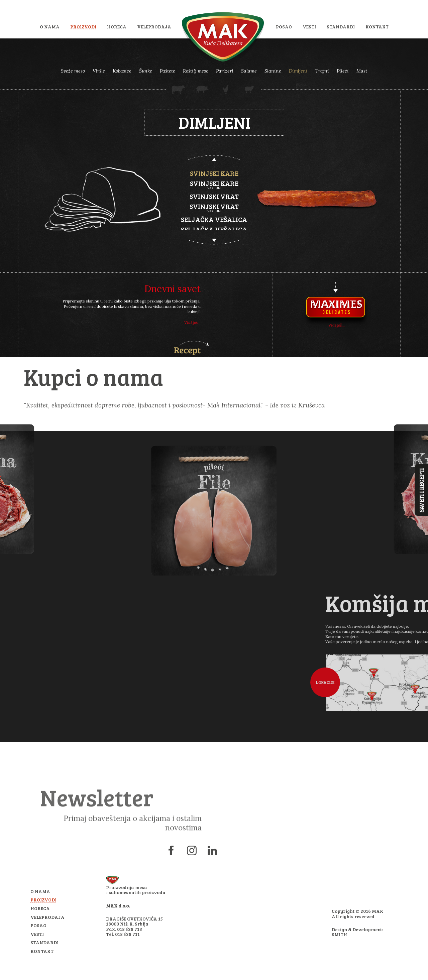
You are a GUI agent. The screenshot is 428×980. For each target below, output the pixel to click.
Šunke (146, 71)
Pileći (343, 71)
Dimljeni (298, 71)
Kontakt (377, 27)
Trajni (322, 71)
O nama (50, 27)
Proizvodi (83, 27)
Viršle (99, 71)
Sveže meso (73, 71)
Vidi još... (192, 322)
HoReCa (117, 27)
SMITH (339, 934)
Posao (284, 27)
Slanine (273, 71)
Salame (249, 71)
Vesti (309, 27)
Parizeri (225, 71)
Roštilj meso (196, 71)
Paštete (168, 71)
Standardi (341, 27)
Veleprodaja (154, 27)
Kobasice (122, 71)
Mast (362, 71)
